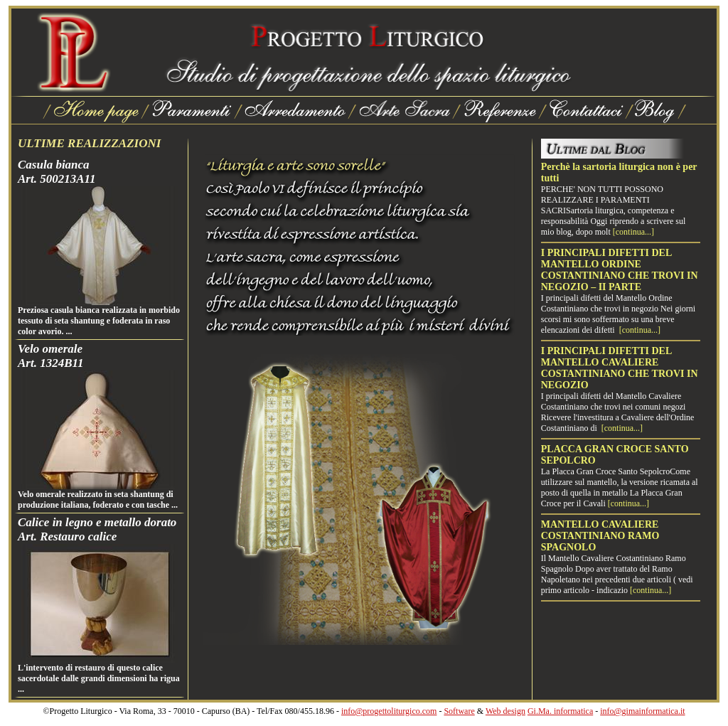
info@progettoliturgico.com (389, 711)
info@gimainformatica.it (642, 711)
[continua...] (633, 232)
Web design (505, 711)
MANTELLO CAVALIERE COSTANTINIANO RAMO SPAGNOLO (600, 536)
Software (459, 711)
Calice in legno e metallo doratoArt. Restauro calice (97, 529)
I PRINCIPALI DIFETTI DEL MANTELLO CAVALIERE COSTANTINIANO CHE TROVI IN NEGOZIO (620, 368)
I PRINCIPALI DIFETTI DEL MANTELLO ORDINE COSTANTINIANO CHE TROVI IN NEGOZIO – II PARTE (620, 270)
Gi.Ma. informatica (560, 711)
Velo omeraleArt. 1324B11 (51, 356)
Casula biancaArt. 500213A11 (57, 172)
